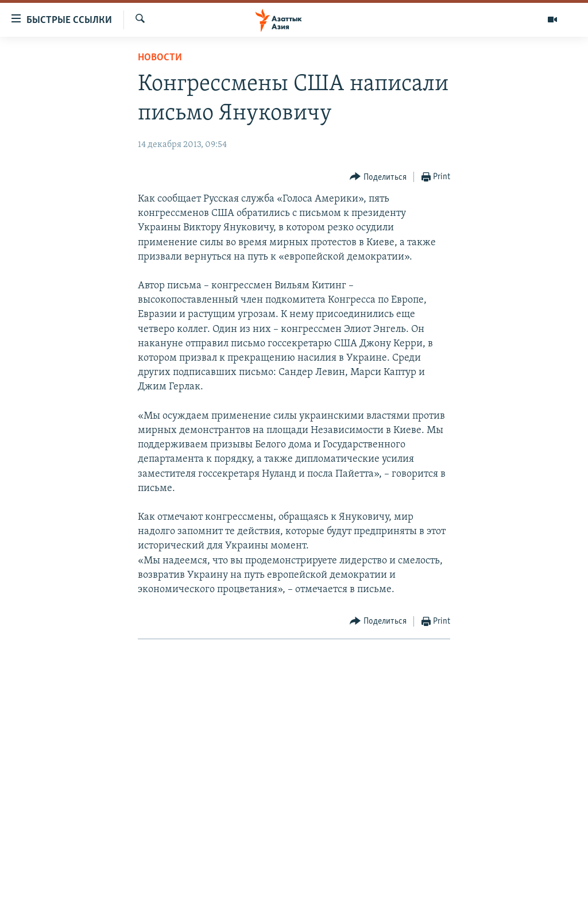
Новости (160, 58)
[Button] (378, 177)
